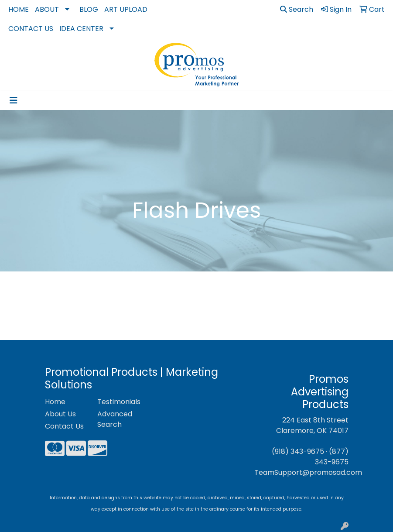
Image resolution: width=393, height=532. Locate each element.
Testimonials (118, 402)
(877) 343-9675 (332, 457)
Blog (89, 9)
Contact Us (31, 29)
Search (297, 9)
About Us (60, 414)
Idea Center (81, 29)
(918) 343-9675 (298, 451)
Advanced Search (115, 419)
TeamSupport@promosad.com (308, 472)
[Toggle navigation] (14, 100)
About (47, 9)
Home (19, 9)
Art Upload (126, 9)
